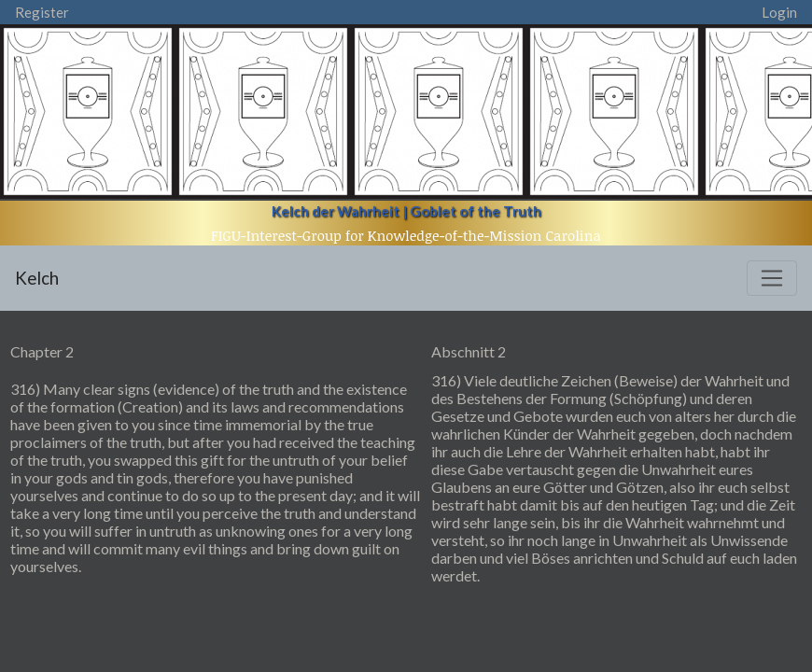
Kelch (37, 278)
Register (42, 12)
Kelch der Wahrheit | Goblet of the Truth (406, 211)
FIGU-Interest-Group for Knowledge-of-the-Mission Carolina (406, 235)
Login (779, 12)
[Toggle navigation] (772, 278)
